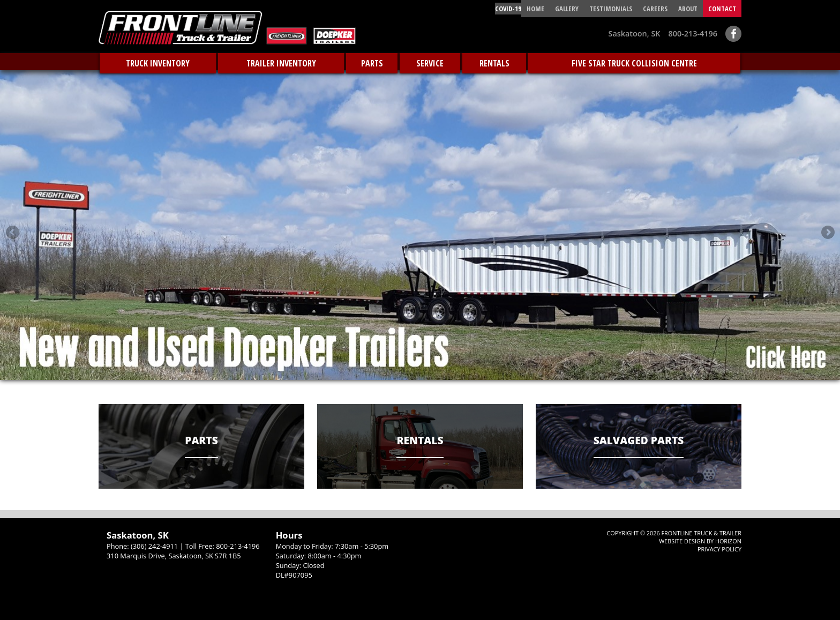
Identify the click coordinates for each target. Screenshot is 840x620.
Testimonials (611, 9)
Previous (12, 232)
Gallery (567, 9)
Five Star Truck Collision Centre (634, 63)
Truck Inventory (158, 63)
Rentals (494, 63)
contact (722, 9)
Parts (372, 63)
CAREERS (655, 9)
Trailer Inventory (281, 63)
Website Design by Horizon (700, 541)
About (688, 9)
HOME (535, 9)
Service (430, 63)
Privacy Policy (719, 549)
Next (828, 232)
